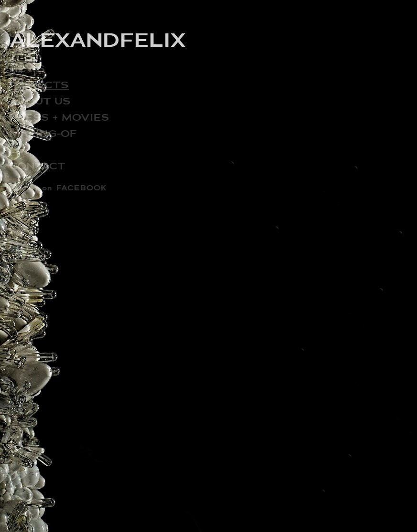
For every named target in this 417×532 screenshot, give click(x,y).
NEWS (27, 68)
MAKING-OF (43, 133)
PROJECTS (39, 85)
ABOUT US (40, 101)
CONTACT (37, 166)
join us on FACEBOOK (58, 188)
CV (18, 150)
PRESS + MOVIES (59, 117)
